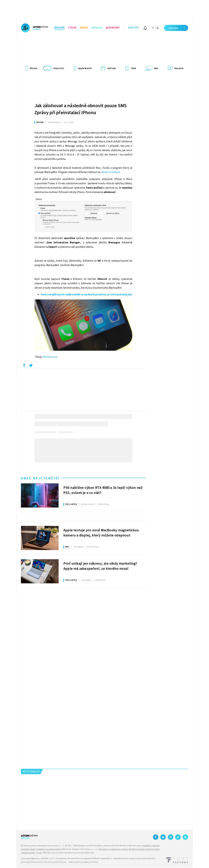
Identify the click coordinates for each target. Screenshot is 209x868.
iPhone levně (36, 862)
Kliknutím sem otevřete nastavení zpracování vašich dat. (68, 853)
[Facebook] (156, 837)
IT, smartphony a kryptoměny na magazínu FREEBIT (76, 859)
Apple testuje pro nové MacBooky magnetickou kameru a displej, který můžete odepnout (101, 533)
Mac (67, 547)
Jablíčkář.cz (46, 859)
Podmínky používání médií (48, 849)
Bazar (84, 28)
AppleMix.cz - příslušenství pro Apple (118, 859)
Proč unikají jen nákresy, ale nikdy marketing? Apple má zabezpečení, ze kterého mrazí (100, 566)
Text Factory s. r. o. (56, 846)
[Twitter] (163, 837)
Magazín (59, 28)
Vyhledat (178, 28)
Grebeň (54, 122)
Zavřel (88, 504)
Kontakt (133, 28)
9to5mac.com (50, 357)
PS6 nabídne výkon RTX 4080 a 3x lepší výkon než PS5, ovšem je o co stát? (103, 490)
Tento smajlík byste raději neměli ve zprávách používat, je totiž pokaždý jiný (86, 295)
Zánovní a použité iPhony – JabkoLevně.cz (63, 862)
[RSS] (185, 837)
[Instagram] (171, 837)
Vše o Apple (71, 504)
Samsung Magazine (30, 859)
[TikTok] (178, 837)
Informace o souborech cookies (113, 849)
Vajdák (78, 547)
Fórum (72, 28)
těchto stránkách (110, 172)
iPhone (40, 122)
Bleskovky (113, 28)
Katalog (97, 28)
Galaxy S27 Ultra (91, 862)
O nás (39, 853)
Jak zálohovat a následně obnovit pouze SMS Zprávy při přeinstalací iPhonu (81, 109)
